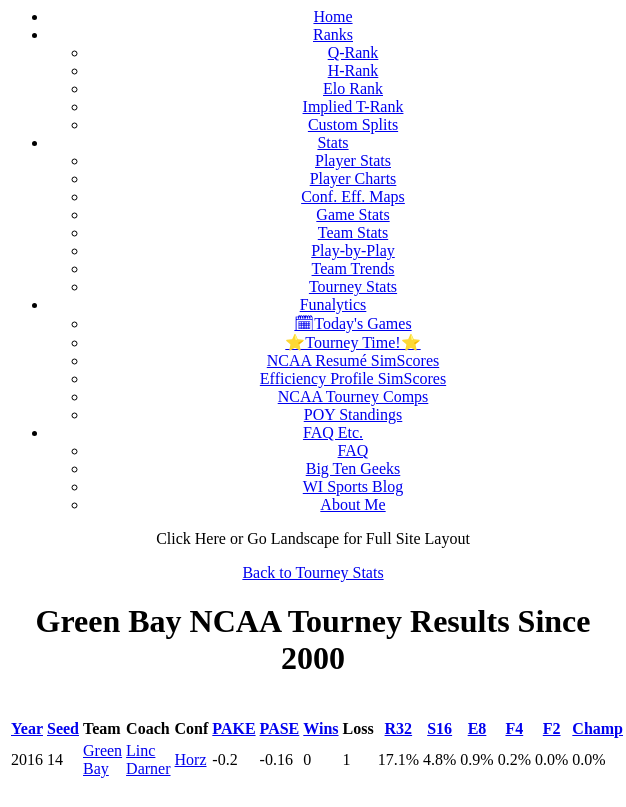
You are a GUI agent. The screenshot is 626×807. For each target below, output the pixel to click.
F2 (552, 728)
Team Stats (353, 232)
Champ (597, 728)
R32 (399, 728)
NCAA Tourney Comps (353, 396)
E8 (477, 728)
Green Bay (102, 759)
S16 (439, 728)
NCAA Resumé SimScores (353, 360)
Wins (320, 728)
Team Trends (353, 268)
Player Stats (353, 160)
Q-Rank (353, 52)
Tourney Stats (353, 286)
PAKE (233, 728)
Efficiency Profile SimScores (353, 378)
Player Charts (353, 178)
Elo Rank (353, 88)
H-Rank (353, 70)
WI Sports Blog (353, 486)
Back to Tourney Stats (312, 572)
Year (27, 728)
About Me (352, 504)
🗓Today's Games (352, 323)
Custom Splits (353, 124)
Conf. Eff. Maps (353, 196)
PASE (280, 728)
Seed (63, 728)
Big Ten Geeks (353, 468)
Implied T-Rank (353, 106)
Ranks (333, 34)
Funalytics (333, 304)
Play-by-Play (353, 250)
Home (332, 16)
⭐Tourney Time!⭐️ (352, 342)
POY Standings (353, 414)
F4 (514, 728)
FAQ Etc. (333, 432)
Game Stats (352, 214)
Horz (191, 759)
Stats (332, 142)
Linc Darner (148, 759)
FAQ (353, 450)
